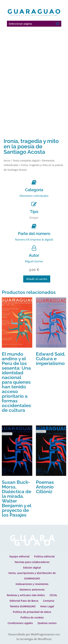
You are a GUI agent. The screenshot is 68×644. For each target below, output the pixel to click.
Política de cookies (32, 617)
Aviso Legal (47, 606)
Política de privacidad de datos (32, 612)
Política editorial (44, 556)
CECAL (53, 595)
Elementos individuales (34, 196)
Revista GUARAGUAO (23, 606)
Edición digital (32, 568)
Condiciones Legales (20, 623)
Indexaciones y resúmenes (32, 584)
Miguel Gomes (34, 261)
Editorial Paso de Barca (24, 601)
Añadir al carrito (37, 279)
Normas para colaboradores (32, 562)
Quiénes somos (47, 623)
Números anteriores (32, 590)
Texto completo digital (26, 161)
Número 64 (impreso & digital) (34, 239)
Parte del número (34, 234)
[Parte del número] (34, 226)
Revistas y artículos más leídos (26, 595)
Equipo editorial (19, 556)
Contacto (49, 601)
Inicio (7, 161)
